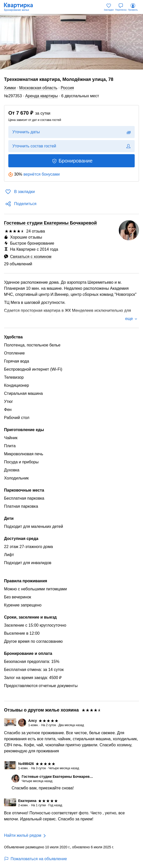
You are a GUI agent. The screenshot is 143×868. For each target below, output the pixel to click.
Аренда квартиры (41, 96)
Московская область (38, 88)
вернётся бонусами (42, 174)
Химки (10, 88)
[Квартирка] (21, 7)
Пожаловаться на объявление (35, 859)
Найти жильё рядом (23, 835)
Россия (67, 88)
